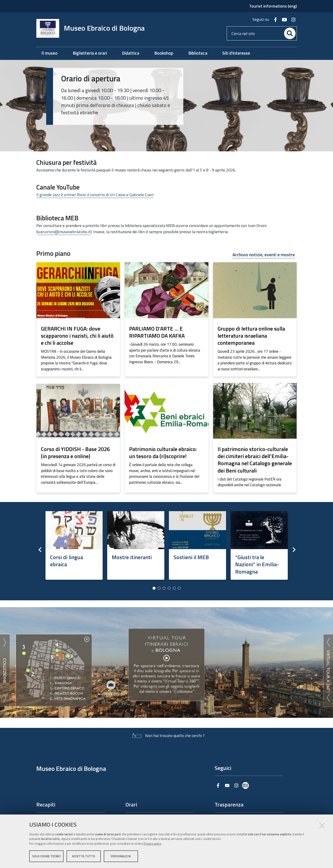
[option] (74, 544)
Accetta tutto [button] (84, 856)
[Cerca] (290, 33)
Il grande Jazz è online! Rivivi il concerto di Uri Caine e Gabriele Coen (95, 195)
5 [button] (174, 588)
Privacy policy (152, 844)
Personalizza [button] (121, 856)
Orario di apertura (91, 78)
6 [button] (179, 588)
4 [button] (169, 588)
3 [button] (164, 588)
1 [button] (154, 588)
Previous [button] (40, 550)
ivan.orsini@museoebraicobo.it (64, 232)
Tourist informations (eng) (273, 6)
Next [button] (293, 550)
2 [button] (159, 588)
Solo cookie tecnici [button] (46, 856)
